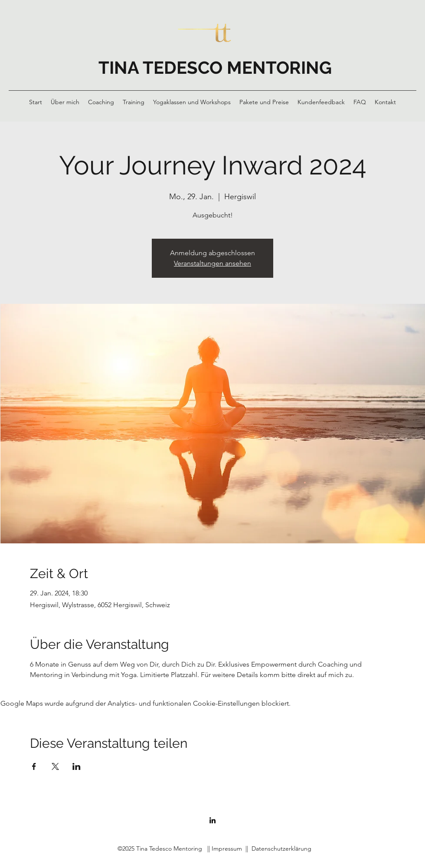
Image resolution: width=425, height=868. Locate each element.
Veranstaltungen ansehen (212, 263)
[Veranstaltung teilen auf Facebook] (34, 766)
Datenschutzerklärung (281, 848)
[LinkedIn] (212, 820)
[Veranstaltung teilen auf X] (55, 766)
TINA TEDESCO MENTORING (215, 67)
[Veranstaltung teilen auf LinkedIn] (77, 766)
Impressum (227, 848)
